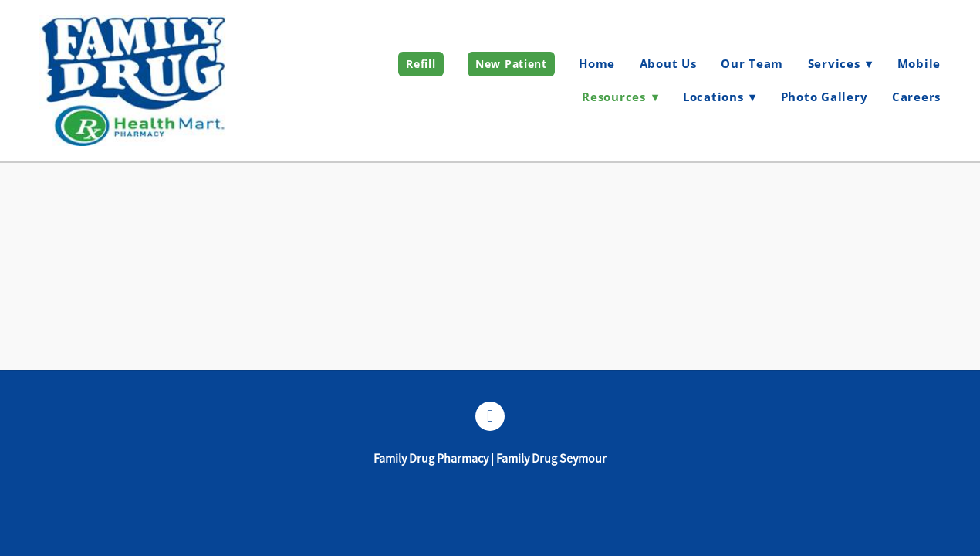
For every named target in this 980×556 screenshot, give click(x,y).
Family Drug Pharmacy (431, 459)
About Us (668, 63)
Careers (916, 97)
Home (597, 63)
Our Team (752, 63)
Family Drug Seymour (551, 459)
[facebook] (490, 416)
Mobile (919, 63)
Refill (421, 64)
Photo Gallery (825, 97)
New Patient (511, 64)
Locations (720, 97)
